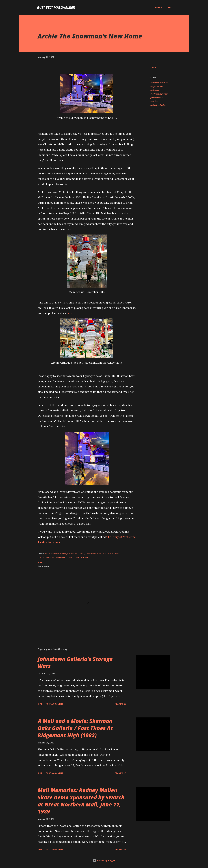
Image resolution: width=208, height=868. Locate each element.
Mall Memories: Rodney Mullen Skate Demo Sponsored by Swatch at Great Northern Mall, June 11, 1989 (81, 801)
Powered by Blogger (104, 861)
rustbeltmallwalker (158, 105)
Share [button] (153, 68)
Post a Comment (55, 704)
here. (70, 313)
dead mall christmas (159, 94)
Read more (120, 704)
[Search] (158, 7)
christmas (155, 90)
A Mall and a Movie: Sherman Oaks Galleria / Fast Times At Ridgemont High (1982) (75, 728)
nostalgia (154, 101)
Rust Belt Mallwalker (56, 7)
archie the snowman (159, 83)
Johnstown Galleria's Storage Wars (75, 662)
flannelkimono (156, 98)
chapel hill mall (157, 86)
